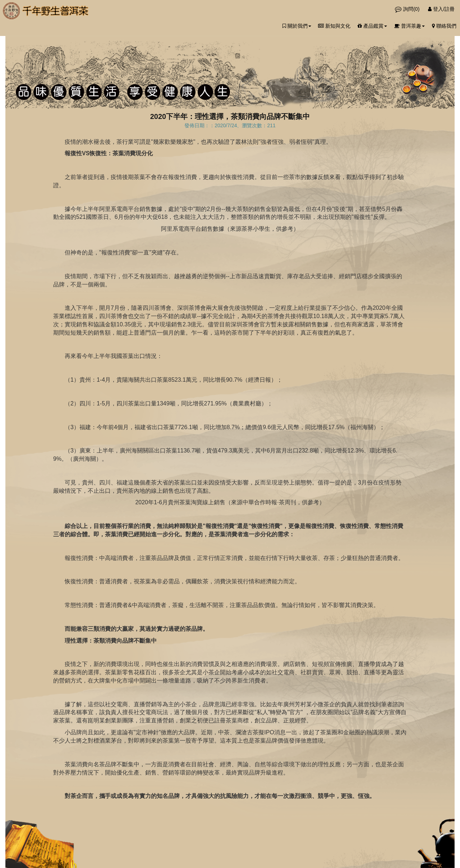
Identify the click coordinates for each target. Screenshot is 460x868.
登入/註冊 (441, 9)
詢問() (408, 9)
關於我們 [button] (297, 26)
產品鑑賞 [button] (372, 26)
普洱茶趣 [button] (410, 26)
